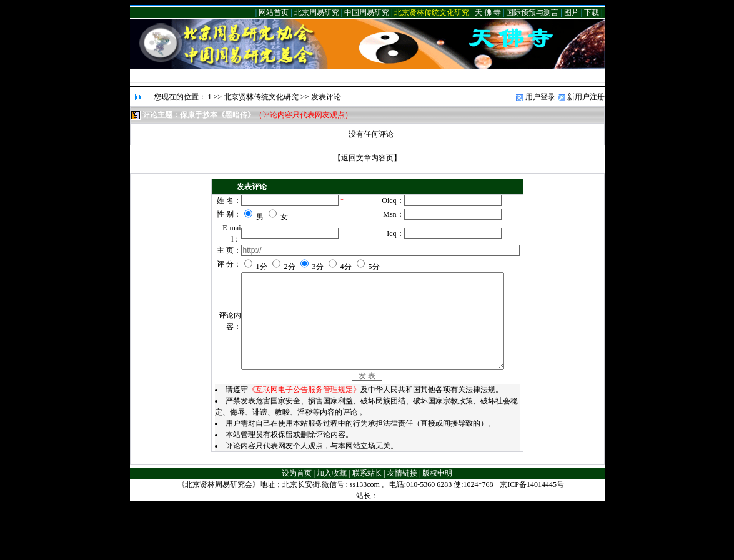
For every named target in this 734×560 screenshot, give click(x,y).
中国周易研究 (367, 12)
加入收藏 (332, 527)
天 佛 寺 (488, 12)
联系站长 (367, 527)
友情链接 (402, 527)
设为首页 (297, 527)
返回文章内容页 (367, 158)
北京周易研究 (317, 12)
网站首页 (274, 12)
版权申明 (437, 527)
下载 (592, 12)
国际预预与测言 (532, 12)
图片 (572, 12)
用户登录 (540, 97)
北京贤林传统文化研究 (432, 12)
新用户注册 (586, 97)
